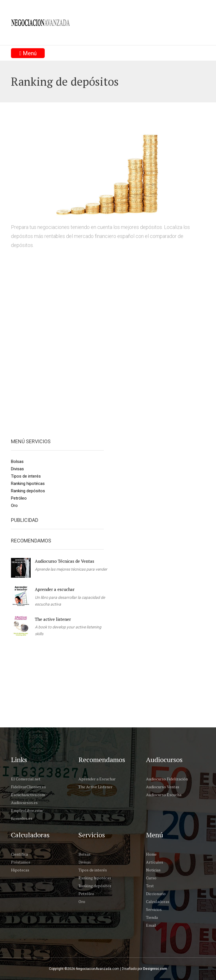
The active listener (53, 619)
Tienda (152, 917)
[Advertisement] (113, 687)
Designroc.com (155, 969)
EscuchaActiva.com (28, 795)
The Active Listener (95, 787)
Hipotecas (20, 870)
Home (151, 854)
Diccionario (156, 894)
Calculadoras (158, 901)
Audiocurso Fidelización (167, 779)
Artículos (155, 862)
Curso (151, 878)
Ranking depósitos (28, 491)
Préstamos (21, 862)
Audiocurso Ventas (163, 787)
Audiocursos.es (24, 803)
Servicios (154, 909)
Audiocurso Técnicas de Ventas (65, 561)
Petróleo (19, 498)
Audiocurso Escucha (164, 795)
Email (151, 925)
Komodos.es (22, 818)
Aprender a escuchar (55, 589)
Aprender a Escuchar (97, 779)
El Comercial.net (26, 779)
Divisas (17, 469)
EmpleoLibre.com (27, 810)
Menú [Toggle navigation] (28, 53)
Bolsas (17, 462)
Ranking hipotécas (28, 484)
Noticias (153, 870)
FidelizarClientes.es (28, 787)
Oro (14, 506)
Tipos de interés (26, 476)
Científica (19, 854)
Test (150, 886)
